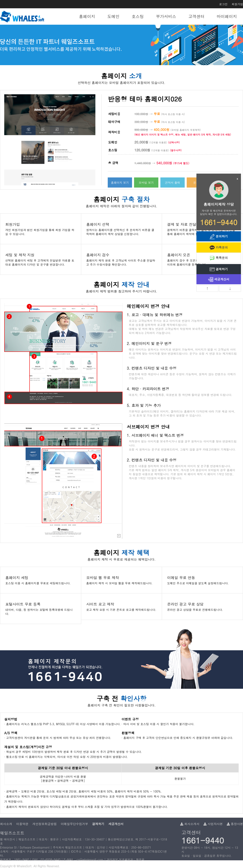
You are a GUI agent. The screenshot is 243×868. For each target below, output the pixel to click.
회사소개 (6, 824)
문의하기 (219, 237)
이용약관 (22, 824)
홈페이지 (87, 16)
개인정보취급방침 (45, 824)
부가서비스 (166, 16)
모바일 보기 (146, 183)
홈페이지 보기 (120, 183)
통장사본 (235, 824)
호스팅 (138, 16)
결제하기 (219, 269)
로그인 (223, 4)
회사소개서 (190, 824)
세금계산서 (219, 280)
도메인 (113, 16)
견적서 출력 (173, 183)
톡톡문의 (219, 258)
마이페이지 (227, 16)
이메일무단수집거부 (74, 824)
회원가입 (237, 4)
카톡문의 (219, 248)
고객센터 (196, 16)
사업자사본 (213, 824)
